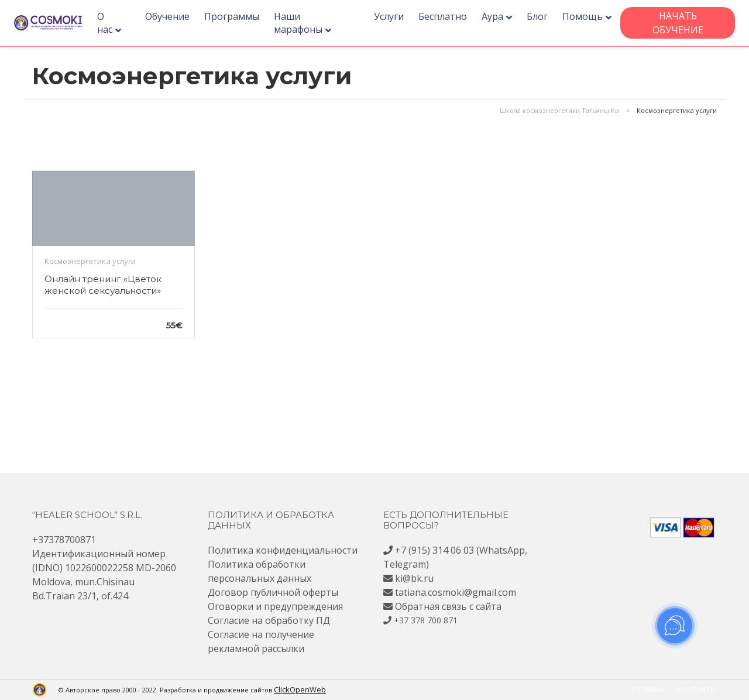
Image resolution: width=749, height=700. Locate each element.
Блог (539, 16)
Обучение (175, 16)
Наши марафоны (306, 23)
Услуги (391, 16)
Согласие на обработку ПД (269, 620)
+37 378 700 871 (426, 620)
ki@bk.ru (414, 578)
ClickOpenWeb (297, 689)
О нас (115, 23)
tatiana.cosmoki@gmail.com (456, 592)
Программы (239, 16)
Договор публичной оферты (273, 592)
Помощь (584, 16)
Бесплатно (444, 16)
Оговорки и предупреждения (275, 606)
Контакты (696, 689)
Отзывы (648, 689)
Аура (494, 16)
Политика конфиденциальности (283, 550)
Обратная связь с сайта (448, 606)
